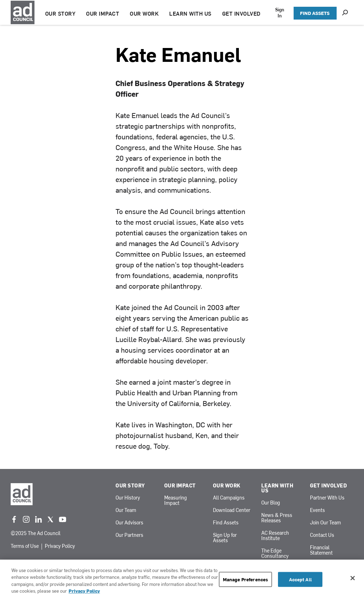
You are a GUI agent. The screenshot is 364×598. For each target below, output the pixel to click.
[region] (182, 579)
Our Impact (180, 486)
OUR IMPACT (104, 13)
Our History (128, 498)
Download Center (232, 510)
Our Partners (129, 535)
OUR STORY (61, 13)
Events (317, 510)
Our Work (227, 486)
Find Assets (226, 523)
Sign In (280, 12)
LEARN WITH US (192, 13)
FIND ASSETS (315, 13)
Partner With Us (327, 498)
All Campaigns (229, 498)
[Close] (353, 578)
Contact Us (322, 535)
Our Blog (271, 503)
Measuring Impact (176, 501)
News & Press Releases (277, 518)
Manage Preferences (245, 579)
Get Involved (328, 486)
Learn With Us (277, 488)
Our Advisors (129, 523)
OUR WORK (146, 13)
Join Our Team (325, 523)
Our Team (126, 510)
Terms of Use (25, 546)
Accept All (300, 579)
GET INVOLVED (242, 13)
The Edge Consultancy (275, 554)
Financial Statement (321, 550)
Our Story (130, 486)
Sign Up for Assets (225, 538)
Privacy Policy (60, 546)
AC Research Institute (275, 536)
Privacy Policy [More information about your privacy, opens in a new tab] (84, 591)
